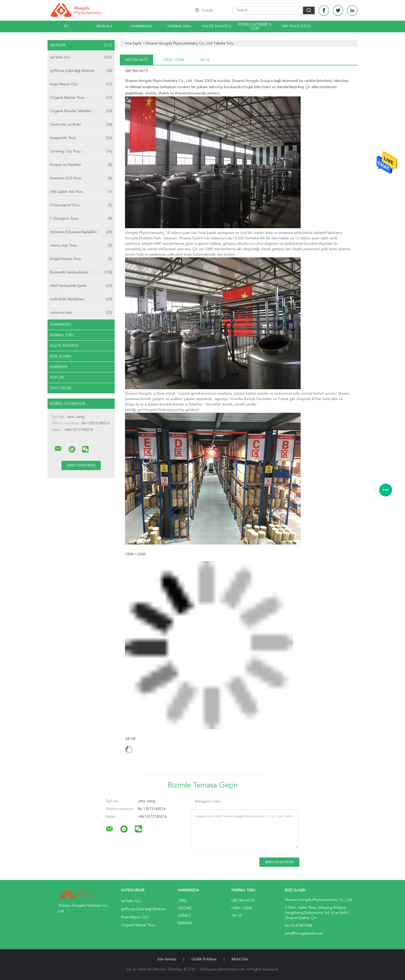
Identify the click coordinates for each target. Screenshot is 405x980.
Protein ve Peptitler (81, 165)
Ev (66, 26)
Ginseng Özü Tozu (81, 151)
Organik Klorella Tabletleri (81, 111)
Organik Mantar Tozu (81, 98)
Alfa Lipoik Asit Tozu (81, 192)
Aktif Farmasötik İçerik (81, 286)
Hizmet (184, 916)
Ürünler (81, 45)
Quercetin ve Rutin (81, 125)
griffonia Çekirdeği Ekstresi (81, 71)
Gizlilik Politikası (204, 959)
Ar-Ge (205, 60)
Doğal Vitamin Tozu (81, 259)
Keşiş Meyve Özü (81, 84)
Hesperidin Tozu (81, 138)
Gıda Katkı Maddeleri (81, 299)
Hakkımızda (142, 26)
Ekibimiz (185, 923)
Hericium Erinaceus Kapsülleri (81, 232)
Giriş (182, 901)
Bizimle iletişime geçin (255, 26)
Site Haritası (167, 959)
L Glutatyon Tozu (81, 219)
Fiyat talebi (61, 388)
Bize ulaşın (60, 356)
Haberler (59, 367)
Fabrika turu (180, 26)
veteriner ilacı (81, 313)
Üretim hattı (137, 60)
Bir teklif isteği (297, 26)
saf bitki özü (81, 57)
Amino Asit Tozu (81, 246)
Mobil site (240, 959)
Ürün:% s (104, 26)
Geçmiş (185, 908)
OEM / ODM (174, 60)
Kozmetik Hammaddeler (81, 272)
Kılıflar (57, 378)
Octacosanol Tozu (81, 205)
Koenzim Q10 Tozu (81, 178)
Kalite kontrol (217, 26)
